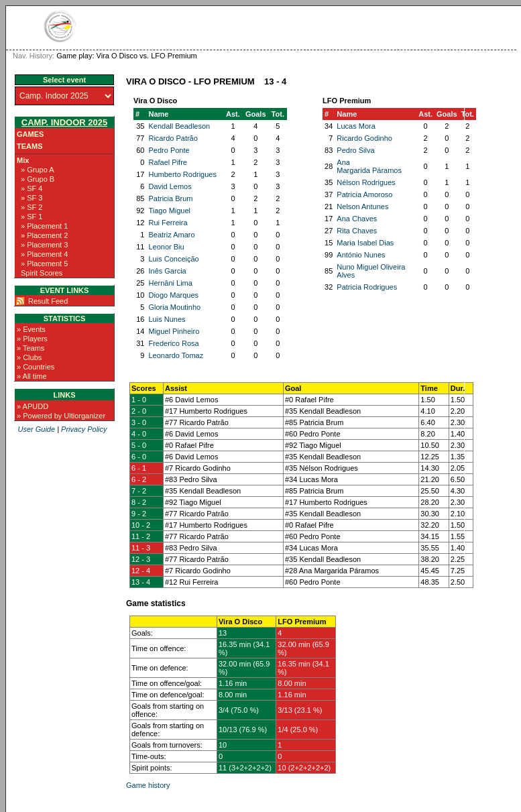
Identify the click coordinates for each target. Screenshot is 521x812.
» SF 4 (32, 188)
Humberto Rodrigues (182, 174)
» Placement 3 (44, 245)
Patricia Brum (170, 198)
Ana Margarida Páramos (369, 166)
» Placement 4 (44, 254)
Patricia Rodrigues (367, 287)
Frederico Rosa (173, 343)
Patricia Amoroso (364, 194)
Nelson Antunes (362, 207)
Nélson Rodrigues (366, 182)
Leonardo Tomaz (176, 355)
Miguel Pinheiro (174, 331)
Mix (23, 160)
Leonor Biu (166, 247)
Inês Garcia (167, 271)
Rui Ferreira (168, 223)
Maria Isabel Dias (365, 243)
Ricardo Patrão (173, 138)
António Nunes (361, 255)
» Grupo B (38, 179)
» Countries (36, 367)
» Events (31, 329)
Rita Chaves (357, 231)
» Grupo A (38, 170)
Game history (148, 785)
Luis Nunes (167, 319)
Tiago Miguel (169, 211)
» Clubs (29, 357)
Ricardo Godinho (364, 138)
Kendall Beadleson (179, 126)
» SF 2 (32, 207)
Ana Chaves (357, 219)
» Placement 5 (44, 264)
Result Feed (48, 301)
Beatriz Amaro (171, 235)
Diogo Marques (173, 295)
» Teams (31, 348)
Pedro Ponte (169, 150)
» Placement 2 (44, 235)
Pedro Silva (355, 150)
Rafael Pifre (167, 162)
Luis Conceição (173, 259)
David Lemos (170, 186)
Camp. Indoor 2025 (64, 122)
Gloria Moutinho (174, 307)
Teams (30, 146)
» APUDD (33, 406)
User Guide (36, 429)
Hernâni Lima (170, 283)
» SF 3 (32, 198)
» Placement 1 (44, 226)
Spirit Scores (42, 273)
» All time (32, 376)
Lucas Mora (356, 126)
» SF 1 (32, 217)
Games (30, 134)
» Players (32, 339)
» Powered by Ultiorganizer (61, 416)
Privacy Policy (84, 429)
